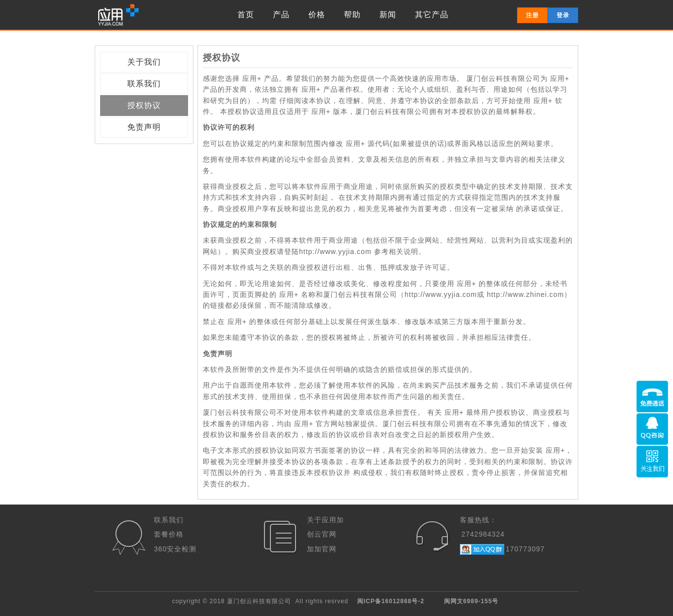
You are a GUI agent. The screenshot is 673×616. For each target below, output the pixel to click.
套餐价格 (169, 534)
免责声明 (144, 127)
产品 (281, 15)
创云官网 (322, 534)
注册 (532, 15)
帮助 (352, 15)
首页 (246, 15)
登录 (563, 15)
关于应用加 (325, 520)
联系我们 (144, 84)
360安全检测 (175, 549)
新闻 (388, 15)
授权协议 (144, 105)
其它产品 (432, 15)
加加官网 (322, 549)
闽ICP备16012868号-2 (391, 601)
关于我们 (144, 62)
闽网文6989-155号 (471, 601)
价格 (317, 15)
